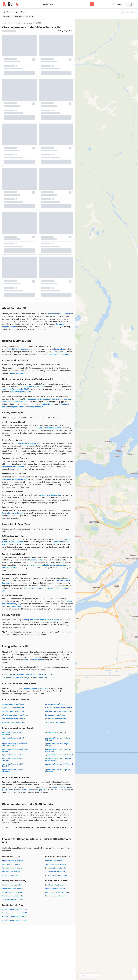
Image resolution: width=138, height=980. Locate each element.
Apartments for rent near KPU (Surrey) (59, 764)
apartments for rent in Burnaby (49, 428)
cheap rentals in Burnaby (33, 387)
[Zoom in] (134, 970)
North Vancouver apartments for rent (59, 708)
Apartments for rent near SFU (56, 732)
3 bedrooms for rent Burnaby (56, 872)
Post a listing (117, 4)
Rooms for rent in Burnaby (13, 513)
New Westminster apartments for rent (59, 711)
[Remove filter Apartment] (11, 17)
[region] (107, 500)
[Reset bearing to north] (134, 976)
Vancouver (51, 314)
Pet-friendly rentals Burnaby (12, 892)
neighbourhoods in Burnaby (35, 689)
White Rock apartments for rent (13, 722)
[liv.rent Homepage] (8, 4)
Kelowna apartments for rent (56, 719)
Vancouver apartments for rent (13, 704)
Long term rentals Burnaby (55, 885)
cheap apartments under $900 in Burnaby (41, 620)
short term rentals (36, 407)
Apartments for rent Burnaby (12, 861)
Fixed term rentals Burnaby (55, 896)
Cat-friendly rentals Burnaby (12, 900)
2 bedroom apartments (52, 399)
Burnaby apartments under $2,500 (15, 920)
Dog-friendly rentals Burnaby (13, 896)
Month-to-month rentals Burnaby (57, 892)
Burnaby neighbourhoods (20, 392)
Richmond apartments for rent (13, 708)
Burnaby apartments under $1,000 (15, 909)
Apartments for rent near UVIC (13, 755)
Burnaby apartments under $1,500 (14, 913)
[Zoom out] (134, 973)
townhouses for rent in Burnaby (15, 467)
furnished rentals (48, 404)
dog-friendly (57, 542)
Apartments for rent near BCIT (13, 738)
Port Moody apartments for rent (14, 719)
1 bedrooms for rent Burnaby (56, 864)
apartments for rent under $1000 (16, 389)
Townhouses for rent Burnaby (13, 868)
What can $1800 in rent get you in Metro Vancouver (25, 678)
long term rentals (17, 407)
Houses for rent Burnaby (11, 872)
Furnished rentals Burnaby (12, 885)
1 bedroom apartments (32, 399)
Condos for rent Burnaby (11, 864)
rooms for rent (17, 606)
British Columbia (65, 314)
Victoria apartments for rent (55, 722)
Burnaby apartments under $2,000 (15, 917)
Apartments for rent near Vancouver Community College (15, 745)
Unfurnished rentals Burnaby (13, 889)
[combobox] (43, 4)
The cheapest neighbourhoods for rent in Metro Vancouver (29, 674)
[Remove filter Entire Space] (23, 17)
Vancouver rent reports (19, 373)
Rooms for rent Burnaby (11, 875)
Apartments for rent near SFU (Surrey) (59, 755)
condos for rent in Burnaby (50, 495)
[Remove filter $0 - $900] (34, 17)
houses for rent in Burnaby (29, 443)
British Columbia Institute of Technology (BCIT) (27, 790)
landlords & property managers (19, 349)
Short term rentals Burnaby (55, 889)
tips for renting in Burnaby (59, 354)
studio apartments (20, 402)
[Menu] (130, 4)
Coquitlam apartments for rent (13, 711)
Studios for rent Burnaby (54, 861)
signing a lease (60, 349)
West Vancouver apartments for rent (15, 715)
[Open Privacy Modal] (18, 4)
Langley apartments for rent (55, 715)
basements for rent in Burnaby (15, 479)
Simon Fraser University (33, 660)
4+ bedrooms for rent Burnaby (56, 875)
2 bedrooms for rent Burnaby (56, 868)
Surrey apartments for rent (55, 704)
